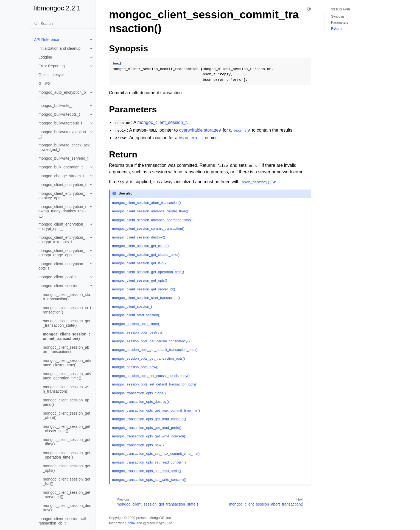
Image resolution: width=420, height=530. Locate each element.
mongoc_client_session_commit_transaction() (67, 336)
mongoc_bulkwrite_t (56, 106)
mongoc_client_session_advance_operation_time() (67, 376)
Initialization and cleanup (59, 48)
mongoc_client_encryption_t (62, 185)
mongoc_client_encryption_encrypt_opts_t (62, 226)
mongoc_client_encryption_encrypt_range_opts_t (62, 253)
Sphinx (130, 523)
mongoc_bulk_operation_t (61, 167)
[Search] (63, 24)
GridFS (44, 84)
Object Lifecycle (52, 75)
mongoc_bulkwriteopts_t (59, 114)
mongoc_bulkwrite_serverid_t (63, 158)
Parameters (340, 23)
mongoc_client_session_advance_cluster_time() (67, 363)
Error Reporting (52, 66)
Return (336, 29)
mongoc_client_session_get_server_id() (67, 495)
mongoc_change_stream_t (61, 176)
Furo (169, 523)
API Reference (47, 40)
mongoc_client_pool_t (57, 277)
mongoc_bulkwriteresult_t (60, 123)
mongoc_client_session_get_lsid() (67, 481)
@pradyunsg (153, 523)
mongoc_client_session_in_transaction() (67, 310)
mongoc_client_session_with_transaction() (66, 389)
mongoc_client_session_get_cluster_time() (67, 429)
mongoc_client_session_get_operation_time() (67, 455)
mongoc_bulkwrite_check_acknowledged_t (64, 147)
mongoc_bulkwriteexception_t (62, 134)
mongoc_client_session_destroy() (67, 508)
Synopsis (338, 16)
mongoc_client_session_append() (66, 402)
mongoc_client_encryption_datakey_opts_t (62, 196)
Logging (45, 57)
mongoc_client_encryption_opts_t (62, 266)
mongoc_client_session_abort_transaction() (66, 349)
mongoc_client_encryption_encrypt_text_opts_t (62, 240)
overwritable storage (199, 130)
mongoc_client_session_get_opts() (67, 468)
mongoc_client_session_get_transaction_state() (67, 323)
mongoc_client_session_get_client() (67, 415)
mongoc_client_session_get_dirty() (67, 442)
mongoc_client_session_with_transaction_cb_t (65, 521)
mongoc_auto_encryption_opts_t (62, 95)
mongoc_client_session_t (60, 286)
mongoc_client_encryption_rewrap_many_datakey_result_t (62, 211)
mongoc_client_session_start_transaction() (66, 297)
